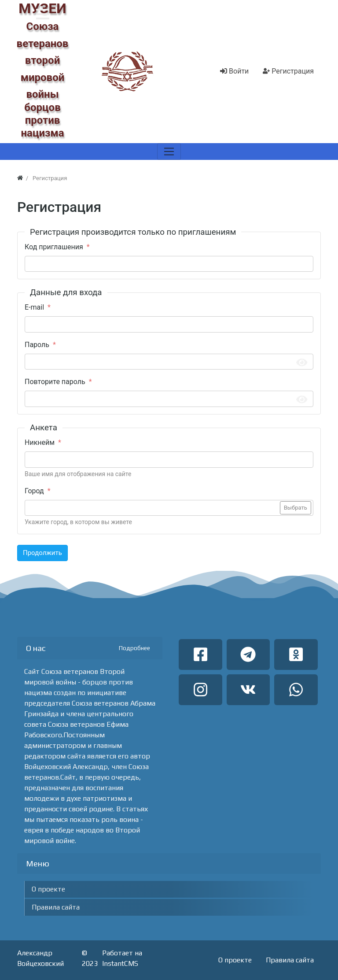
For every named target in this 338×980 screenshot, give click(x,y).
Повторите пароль (55, 382)
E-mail (34, 307)
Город (34, 491)
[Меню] (169, 152)
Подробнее (134, 648)
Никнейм (40, 442)
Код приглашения (54, 247)
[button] (43, 14)
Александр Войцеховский (40, 958)
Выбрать (296, 508)
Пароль (37, 345)
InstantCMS (120, 963)
